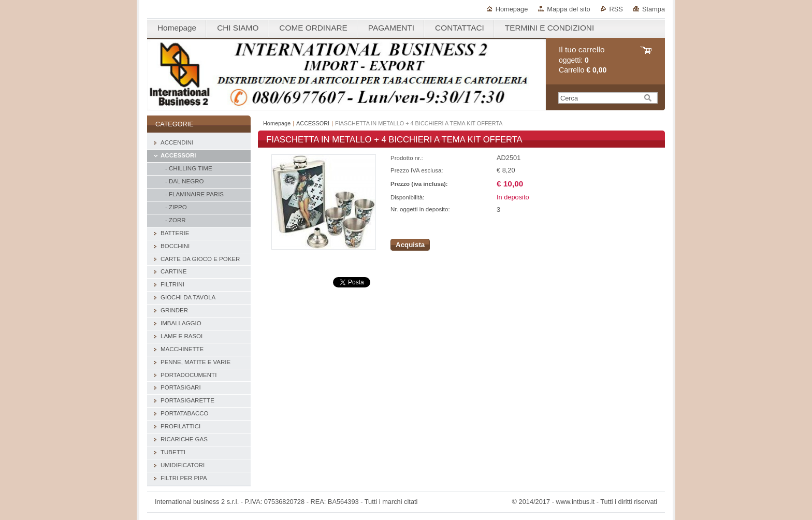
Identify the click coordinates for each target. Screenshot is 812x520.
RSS (616, 9)
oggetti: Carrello (583, 60)
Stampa (654, 9)
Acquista (410, 245)
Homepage (512, 9)
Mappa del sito (568, 9)
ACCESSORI (313, 123)
